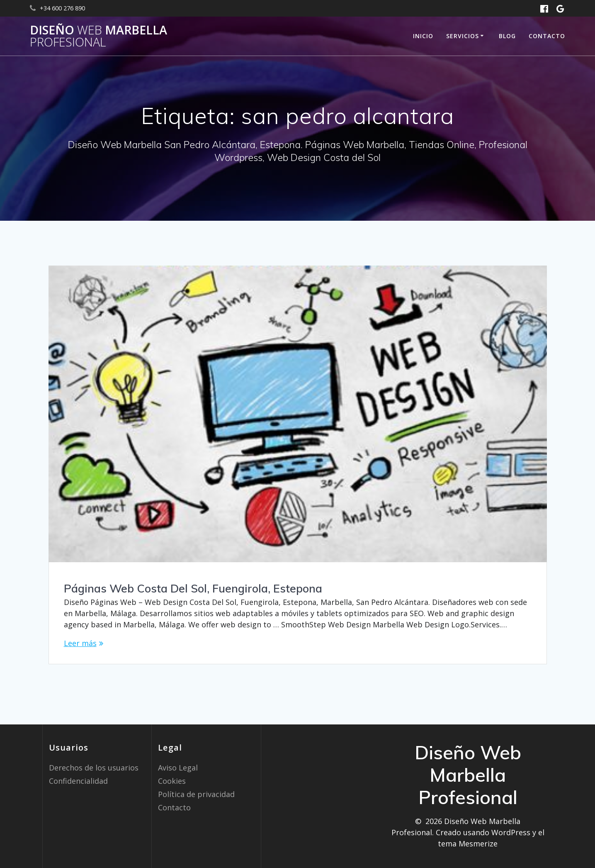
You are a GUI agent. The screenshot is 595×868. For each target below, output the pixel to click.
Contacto (547, 36)
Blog (507, 36)
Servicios (463, 36)
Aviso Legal (178, 768)
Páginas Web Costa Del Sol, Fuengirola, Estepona (193, 588)
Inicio (423, 36)
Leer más (80, 643)
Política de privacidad (196, 794)
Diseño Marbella (98, 36)
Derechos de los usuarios (94, 768)
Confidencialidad (78, 781)
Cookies (172, 781)
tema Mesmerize (468, 844)
